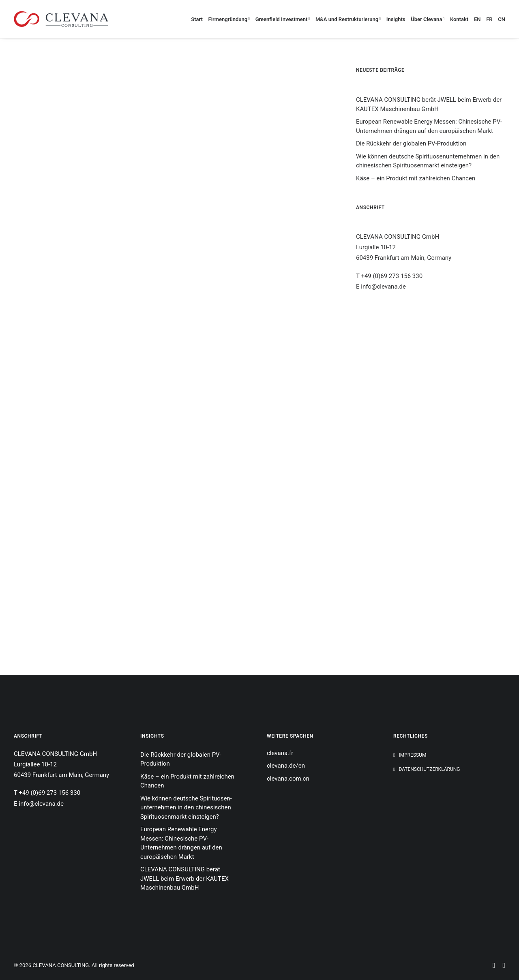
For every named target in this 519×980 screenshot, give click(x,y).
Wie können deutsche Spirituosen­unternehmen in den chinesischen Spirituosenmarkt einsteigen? (428, 161)
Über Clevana (428, 19)
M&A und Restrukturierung (348, 19)
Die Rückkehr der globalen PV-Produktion (411, 143)
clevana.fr (280, 753)
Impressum (412, 755)
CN (502, 19)
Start (197, 19)
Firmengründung (229, 19)
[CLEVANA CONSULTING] (61, 19)
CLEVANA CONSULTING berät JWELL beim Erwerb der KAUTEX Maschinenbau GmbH (429, 104)
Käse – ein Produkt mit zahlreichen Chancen (416, 178)
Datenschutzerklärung (429, 769)
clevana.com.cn (288, 779)
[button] (493, 957)
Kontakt (459, 19)
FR (489, 19)
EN (477, 19)
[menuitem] (198, 19)
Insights (396, 19)
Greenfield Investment (283, 19)
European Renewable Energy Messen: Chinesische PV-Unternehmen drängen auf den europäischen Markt (429, 126)
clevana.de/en (286, 766)
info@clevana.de (383, 287)
